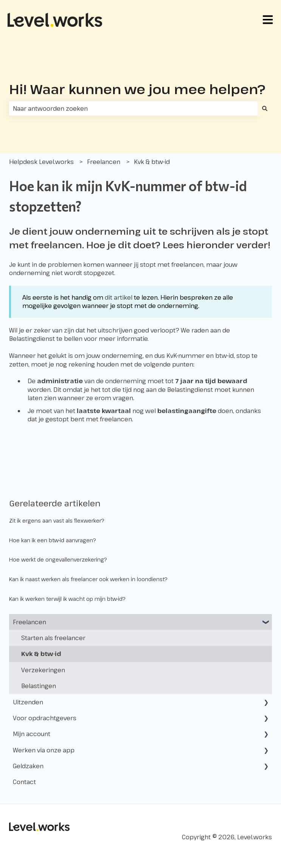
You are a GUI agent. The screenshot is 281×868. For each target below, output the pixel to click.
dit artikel (119, 297)
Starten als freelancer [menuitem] (53, 638)
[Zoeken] (265, 108)
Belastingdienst (32, 339)
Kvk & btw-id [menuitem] (41, 654)
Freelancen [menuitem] (29, 622)
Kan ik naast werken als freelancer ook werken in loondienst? (88, 579)
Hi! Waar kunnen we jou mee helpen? (137, 89)
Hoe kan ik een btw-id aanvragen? (53, 540)
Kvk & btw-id (152, 162)
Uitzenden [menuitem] (28, 702)
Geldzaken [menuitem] (28, 766)
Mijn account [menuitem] (32, 734)
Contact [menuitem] (24, 782)
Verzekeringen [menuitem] (43, 670)
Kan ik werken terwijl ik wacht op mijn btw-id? (67, 599)
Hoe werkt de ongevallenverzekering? (58, 559)
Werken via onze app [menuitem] (44, 750)
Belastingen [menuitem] (39, 686)
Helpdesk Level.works (41, 162)
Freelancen (104, 162)
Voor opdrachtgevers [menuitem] (45, 718)
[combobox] (133, 108)
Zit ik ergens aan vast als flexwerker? (57, 521)
